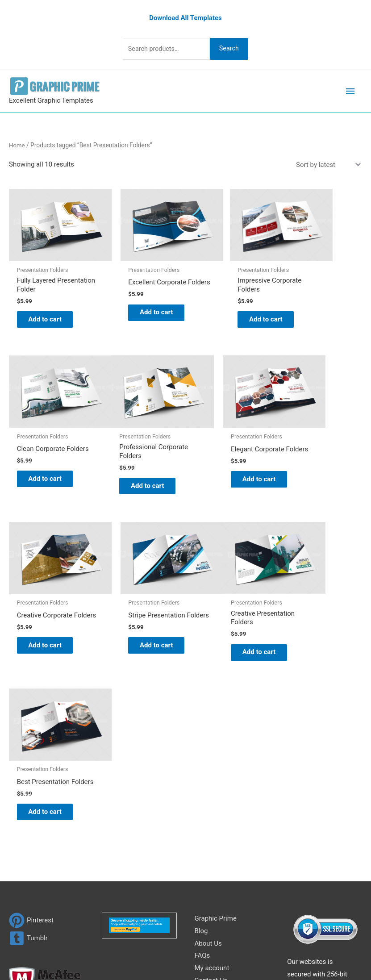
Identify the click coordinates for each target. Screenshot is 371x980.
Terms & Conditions (224, 834)
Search (233, 48)
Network (299, 943)
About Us (208, 771)
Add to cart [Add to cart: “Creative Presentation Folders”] (45, 634)
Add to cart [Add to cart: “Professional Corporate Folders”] (45, 472)
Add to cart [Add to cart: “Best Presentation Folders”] (135, 634)
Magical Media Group (185, 955)
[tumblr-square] (28, 766)
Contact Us (211, 809)
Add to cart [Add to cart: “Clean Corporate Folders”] (316, 309)
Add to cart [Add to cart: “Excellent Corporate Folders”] (135, 309)
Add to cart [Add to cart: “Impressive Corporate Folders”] (226, 309)
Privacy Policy (215, 821)
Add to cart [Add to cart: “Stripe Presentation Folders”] (316, 472)
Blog (201, 759)
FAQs (202, 784)
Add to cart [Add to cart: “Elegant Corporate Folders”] (135, 472)
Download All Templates (185, 17)
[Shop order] (326, 164)
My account (212, 796)
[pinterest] (31, 749)
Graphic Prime (216, 746)
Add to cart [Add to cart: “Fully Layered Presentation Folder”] (45, 309)
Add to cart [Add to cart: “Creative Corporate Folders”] (226, 472)
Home (17, 144)
